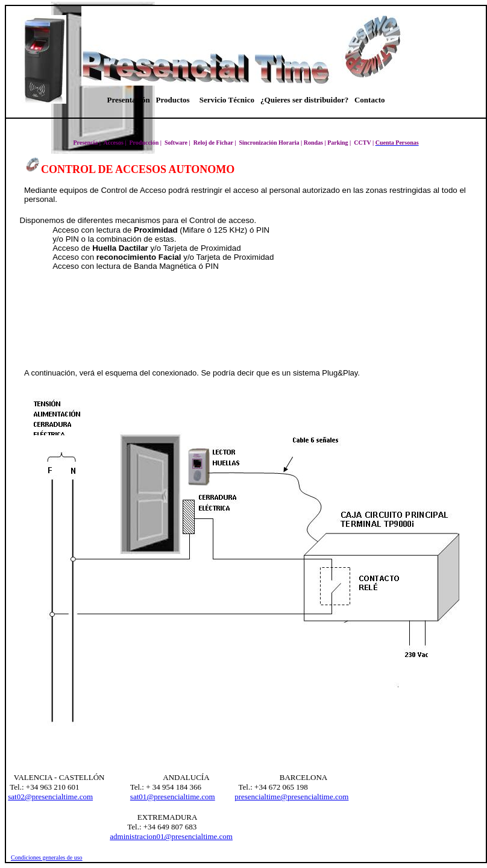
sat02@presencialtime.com (50, 797)
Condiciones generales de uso (47, 857)
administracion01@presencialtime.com (171, 836)
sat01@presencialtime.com (173, 797)
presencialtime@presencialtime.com (291, 797)
